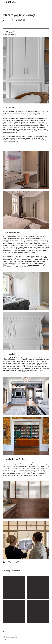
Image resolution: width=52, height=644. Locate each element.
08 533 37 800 (6, 637)
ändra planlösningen (38, 238)
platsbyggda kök (24, 129)
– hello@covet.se (13, 637)
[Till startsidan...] (9, 2)
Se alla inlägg (7, 7)
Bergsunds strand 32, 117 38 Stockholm (12, 636)
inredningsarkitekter (34, 265)
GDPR (4, 640)
